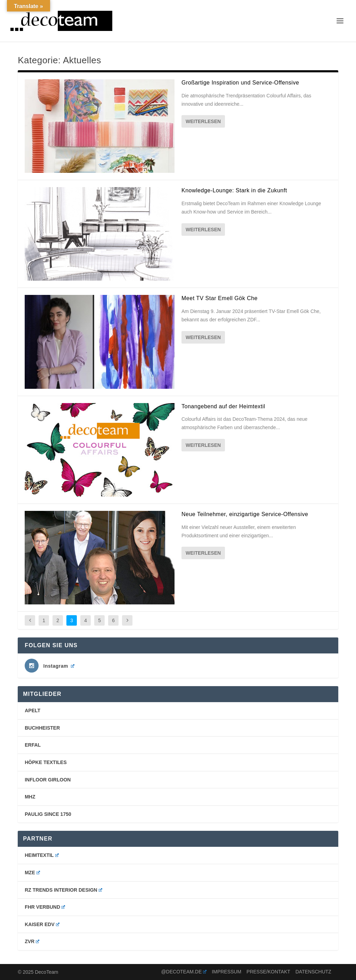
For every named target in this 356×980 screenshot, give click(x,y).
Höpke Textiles (46, 762)
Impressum (226, 972)
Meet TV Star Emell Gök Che (220, 298)
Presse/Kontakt (268, 972)
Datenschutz (313, 972)
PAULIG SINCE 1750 (48, 814)
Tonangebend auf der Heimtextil (223, 406)
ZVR (32, 941)
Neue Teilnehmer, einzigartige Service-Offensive (245, 514)
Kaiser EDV (42, 924)
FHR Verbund (45, 907)
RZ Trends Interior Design (63, 890)
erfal (33, 745)
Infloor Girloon (48, 780)
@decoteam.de (184, 972)
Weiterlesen (203, 121)
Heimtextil (42, 855)
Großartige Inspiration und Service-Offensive (240, 83)
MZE (32, 873)
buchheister (42, 728)
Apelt (33, 710)
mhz (30, 797)
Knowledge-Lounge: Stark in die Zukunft (234, 190)
